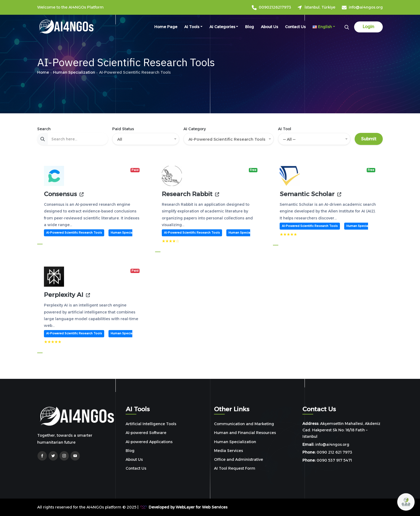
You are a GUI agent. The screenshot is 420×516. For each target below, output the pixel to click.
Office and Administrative (239, 459)
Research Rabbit (187, 194)
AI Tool (285, 129)
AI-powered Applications (149, 442)
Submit (369, 139)
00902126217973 (275, 8)
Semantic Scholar (307, 194)
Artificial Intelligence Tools (151, 424)
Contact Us (295, 27)
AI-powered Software (146, 433)
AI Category (195, 129)
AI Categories (222, 27)
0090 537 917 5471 (334, 460)
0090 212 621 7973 (334, 452)
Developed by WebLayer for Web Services (188, 507)
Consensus (60, 194)
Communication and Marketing (244, 424)
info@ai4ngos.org (366, 8)
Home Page (166, 27)
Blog (250, 27)
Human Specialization (127, 233)
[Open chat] (406, 502)
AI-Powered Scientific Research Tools (74, 233)
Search (44, 129)
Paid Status (123, 129)
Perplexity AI (64, 295)
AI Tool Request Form (235, 468)
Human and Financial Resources (245, 433)
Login (368, 27)
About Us (269, 27)
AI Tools (192, 27)
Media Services (228, 451)
